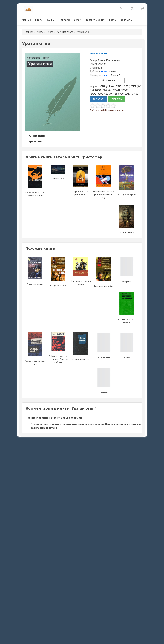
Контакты (127, 20)
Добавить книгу (95, 20)
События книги (107, 80)
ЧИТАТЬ (117, 99)
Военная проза (65, 32)
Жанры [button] (51, 20)
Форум (113, 20)
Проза (50, 32)
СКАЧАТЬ (99, 99)
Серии (78, 20)
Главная (26, 20)
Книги (39, 20)
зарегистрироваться (44, 428)
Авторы (65, 20)
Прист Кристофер (109, 60)
